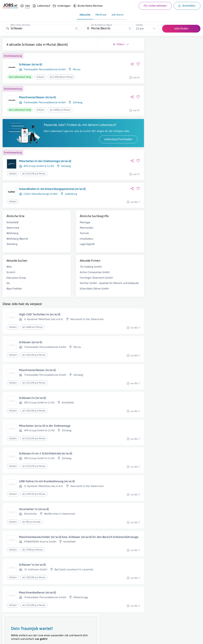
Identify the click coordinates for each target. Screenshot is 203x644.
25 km (140, 29)
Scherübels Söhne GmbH (72, 306)
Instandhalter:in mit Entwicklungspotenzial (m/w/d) (47, 202)
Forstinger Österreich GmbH (74, 292)
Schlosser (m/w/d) (31, 69)
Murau (77, 74)
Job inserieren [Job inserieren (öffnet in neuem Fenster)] (22, 638)
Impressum (37, 638)
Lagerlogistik (65, 258)
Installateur (64, 253)
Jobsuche (85, 15)
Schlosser (28, 44)
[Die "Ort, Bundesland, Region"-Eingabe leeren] (130, 29)
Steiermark (13, 242)
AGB (48, 638)
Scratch (11, 286)
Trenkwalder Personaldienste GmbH (45, 74)
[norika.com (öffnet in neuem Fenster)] (115, 639)
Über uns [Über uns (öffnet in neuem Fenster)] (7, 638)
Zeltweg (78, 107)
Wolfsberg (12, 247)
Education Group (16, 292)
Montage (62, 237)
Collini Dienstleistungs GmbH (41, 209)
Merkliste (101, 15)
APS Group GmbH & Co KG (39, 178)
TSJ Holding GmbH (68, 281)
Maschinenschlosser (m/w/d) (37, 102)
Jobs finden (181, 28)
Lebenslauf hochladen (73, 151)
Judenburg (71, 209)
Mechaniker (64, 242)
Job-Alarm (118, 15)
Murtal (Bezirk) (17, 49)
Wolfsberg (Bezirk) (17, 253)
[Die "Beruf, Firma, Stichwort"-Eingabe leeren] (76, 29)
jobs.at (81, 638)
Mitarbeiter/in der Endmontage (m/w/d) (45, 173)
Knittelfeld (12, 237)
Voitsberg (12, 258)
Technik (62, 247)
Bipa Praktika (14, 303)
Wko (9, 281)
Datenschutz (59, 638)
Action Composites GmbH (72, 286)
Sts (8, 297)
